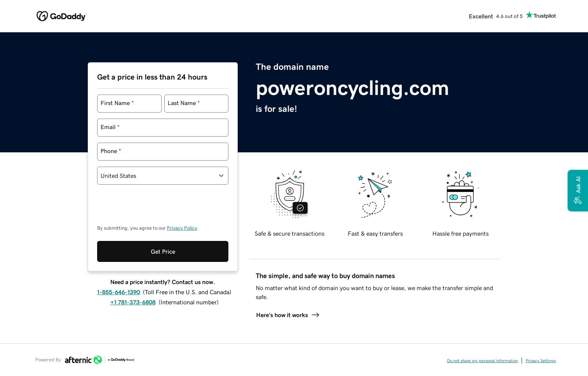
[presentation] (154, 208)
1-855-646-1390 (118, 292)
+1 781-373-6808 (133, 302)
